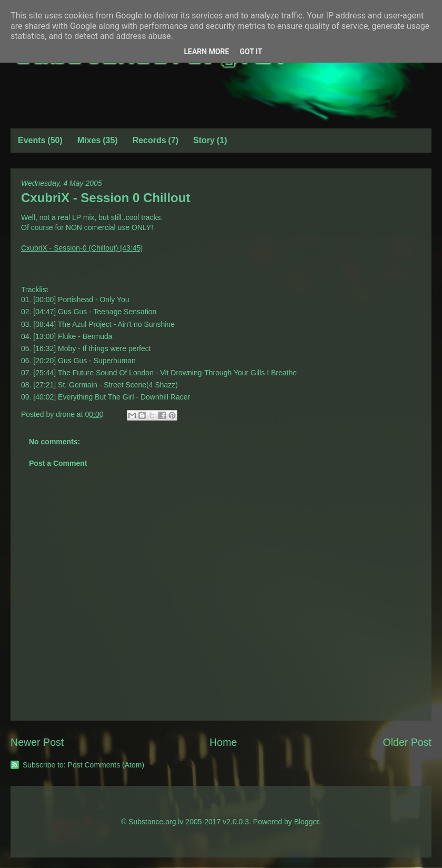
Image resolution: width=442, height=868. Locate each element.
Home (223, 742)
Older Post (407, 742)
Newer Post (37, 742)
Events (32, 140)
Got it (251, 52)
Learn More (206, 52)
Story (204, 140)
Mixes (89, 140)
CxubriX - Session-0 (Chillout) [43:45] (82, 248)
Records (149, 140)
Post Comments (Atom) (106, 765)
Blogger (307, 822)
